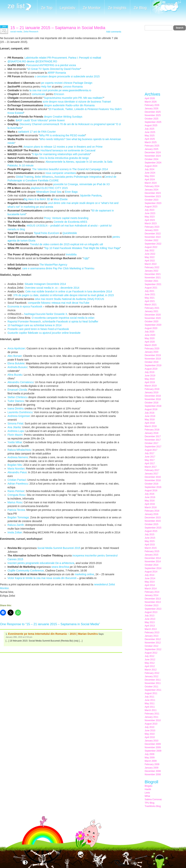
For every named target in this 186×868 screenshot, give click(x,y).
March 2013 (151, 629)
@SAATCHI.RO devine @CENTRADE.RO (32, 61)
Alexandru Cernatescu (21, 382)
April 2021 (150, 301)
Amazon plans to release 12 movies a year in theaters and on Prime (63, 147)
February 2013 (152, 633)
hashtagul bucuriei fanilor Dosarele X (46, 314)
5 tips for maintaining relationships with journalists (61, 154)
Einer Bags (71, 192)
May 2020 (150, 338)
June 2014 (150, 578)
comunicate (38, 94)
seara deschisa (60, 567)
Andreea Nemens (18, 457)
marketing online (84, 574)
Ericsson (59, 94)
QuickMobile (70, 233)
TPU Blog (149, 803)
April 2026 (150, 98)
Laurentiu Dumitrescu (20, 412)
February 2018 (152, 430)
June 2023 (150, 213)
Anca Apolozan (16, 348)
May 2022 (150, 257)
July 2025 (149, 129)
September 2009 (153, 751)
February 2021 (152, 308)
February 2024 (152, 186)
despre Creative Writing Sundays (63, 117)
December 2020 (153, 315)
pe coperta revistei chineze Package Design (67, 83)
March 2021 (151, 305)
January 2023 (152, 230)
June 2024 (150, 173)
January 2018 (152, 433)
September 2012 (153, 649)
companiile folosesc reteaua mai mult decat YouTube (59, 303)
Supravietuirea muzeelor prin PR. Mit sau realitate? (74, 98)
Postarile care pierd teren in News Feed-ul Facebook (38, 329)
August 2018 (151, 409)
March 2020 (151, 345)
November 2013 (153, 602)
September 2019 (153, 365)
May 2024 (150, 176)
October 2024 (152, 159)
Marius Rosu (15, 502)
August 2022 (151, 247)
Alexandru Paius (17, 472)
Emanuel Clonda (17, 390)
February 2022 (152, 267)
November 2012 (153, 643)
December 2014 (153, 558)
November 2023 (153, 196)
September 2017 (153, 447)
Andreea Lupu (16, 431)
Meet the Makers (166, 7)
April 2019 (150, 382)
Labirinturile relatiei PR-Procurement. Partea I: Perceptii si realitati (63, 58)
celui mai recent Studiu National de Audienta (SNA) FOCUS (69, 299)
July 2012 (149, 656)
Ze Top (47, 8)
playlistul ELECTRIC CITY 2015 (49, 188)
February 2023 (152, 227)
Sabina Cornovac (153, 799)
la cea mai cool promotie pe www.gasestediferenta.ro (60, 90)
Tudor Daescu (16, 401)
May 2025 (150, 136)
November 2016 (153, 480)
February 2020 (152, 349)
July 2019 (149, 372)
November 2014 (153, 562)
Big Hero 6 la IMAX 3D (37, 199)
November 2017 (153, 440)
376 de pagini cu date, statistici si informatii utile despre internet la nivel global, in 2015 (63, 295)
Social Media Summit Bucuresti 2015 (59, 548)
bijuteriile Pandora (91, 195)
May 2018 (150, 420)
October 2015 (152, 524)
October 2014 (152, 565)
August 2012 (151, 653)
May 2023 (150, 217)
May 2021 (150, 298)
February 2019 (152, 389)
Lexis (147, 793)
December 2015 (153, 518)
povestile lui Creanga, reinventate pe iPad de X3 (82, 184)
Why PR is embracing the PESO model (62, 135)
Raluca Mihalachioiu (19, 450)
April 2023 (150, 220)
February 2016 (152, 511)
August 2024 (151, 166)
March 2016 (151, 507)
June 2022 (150, 254)
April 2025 (150, 139)
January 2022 (152, 271)
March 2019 (151, 386)
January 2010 (152, 741)
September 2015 (153, 528)
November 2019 (153, 359)
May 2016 (150, 501)
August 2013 (151, 612)
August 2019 (151, 369)
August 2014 (151, 572)
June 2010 (150, 731)
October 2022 (152, 240)
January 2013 (152, 636)
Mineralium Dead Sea (49, 192)
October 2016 (152, 484)
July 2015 (149, 534)
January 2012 (152, 676)
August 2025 (151, 125)
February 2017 (152, 470)
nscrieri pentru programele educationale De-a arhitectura (41, 563)
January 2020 (152, 352)
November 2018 (153, 399)
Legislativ (68, 8)
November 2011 (153, 683)
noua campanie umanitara (60, 173)
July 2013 (149, 616)
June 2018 (150, 416)
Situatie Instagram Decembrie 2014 (45, 284)
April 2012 (150, 666)
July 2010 (149, 727)
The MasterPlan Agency (53, 265)
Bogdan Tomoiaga (18, 517)
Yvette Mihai (15, 442)
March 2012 (151, 670)
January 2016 (152, 514)
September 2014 (153, 568)
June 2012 (150, 660)
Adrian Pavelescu (18, 484)
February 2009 (152, 764)
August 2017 (151, 450)
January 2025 (152, 149)
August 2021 (151, 288)
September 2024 (153, 163)
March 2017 (151, 467)
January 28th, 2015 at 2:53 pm (19, 637)
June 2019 (150, 376)
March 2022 (151, 264)
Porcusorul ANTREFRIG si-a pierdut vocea (51, 65)
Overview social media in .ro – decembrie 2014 (52, 288)
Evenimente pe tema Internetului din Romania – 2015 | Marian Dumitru (53, 634)
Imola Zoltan (15, 532)
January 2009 (152, 768)
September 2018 (153, 406)
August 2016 (151, 491)
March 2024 (151, 183)
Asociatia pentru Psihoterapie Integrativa (78, 177)
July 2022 (149, 251)
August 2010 (151, 724)
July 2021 (149, 291)
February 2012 (152, 673)
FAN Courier (49, 132)
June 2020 (150, 335)
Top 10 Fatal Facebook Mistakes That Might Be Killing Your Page (82, 248)
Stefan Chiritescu (18, 397)
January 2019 (152, 392)
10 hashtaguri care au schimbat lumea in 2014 (34, 325)
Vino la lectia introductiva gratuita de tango (64, 158)
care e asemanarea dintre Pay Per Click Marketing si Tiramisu (58, 268)
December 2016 (153, 477)
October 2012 (152, 646)
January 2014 (152, 595)
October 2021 (152, 281)
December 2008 (153, 771)
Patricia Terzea (16, 510)
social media (16, 32)
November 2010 (153, 720)
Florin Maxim (15, 435)
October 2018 (152, 403)
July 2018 (149, 413)
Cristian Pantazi (17, 480)
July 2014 (149, 575)
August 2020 (151, 328)
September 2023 (153, 203)
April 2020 (150, 342)
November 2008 (153, 774)
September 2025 (153, 122)
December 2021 (153, 274)
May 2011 (150, 703)
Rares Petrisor (16, 491)
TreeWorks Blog (153, 806)
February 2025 (152, 146)
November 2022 (153, 237)
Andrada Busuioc (18, 367)
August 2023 (151, 207)
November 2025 (153, 115)
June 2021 (150, 294)
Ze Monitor (92, 8)
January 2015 (152, 555)
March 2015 (151, 548)
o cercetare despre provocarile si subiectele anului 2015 (67, 76)
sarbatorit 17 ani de (30, 132)
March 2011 (151, 710)
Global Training (25, 177)
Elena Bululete (16, 363)
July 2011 (149, 697)
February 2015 (152, 551)
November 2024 (153, 156)
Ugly (86, 258)
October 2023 (152, 200)
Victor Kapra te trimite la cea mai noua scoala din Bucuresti (42, 578)
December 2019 (153, 355)
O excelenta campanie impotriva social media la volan (63, 318)
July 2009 (149, 754)
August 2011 (151, 693)
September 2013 (153, 609)
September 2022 (153, 244)
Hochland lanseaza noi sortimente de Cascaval (68, 150)
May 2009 (150, 758)
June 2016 (150, 497)
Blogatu (149, 786)
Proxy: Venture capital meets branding (66, 218)
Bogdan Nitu (15, 465)
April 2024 (150, 180)
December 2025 (153, 112)
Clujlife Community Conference (26, 571)
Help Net (46, 87)
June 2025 (150, 132)
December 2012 (153, 639)
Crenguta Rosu (16, 495)
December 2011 (153, 680)
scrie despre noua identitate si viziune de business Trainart (77, 102)
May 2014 (150, 582)
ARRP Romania (56, 73)
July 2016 (149, 494)
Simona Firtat (15, 423)
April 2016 (150, 504)
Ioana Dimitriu (16, 408)
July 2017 (149, 453)
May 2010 (150, 734)
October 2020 (152, 322)
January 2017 (152, 474)
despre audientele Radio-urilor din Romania (69, 105)
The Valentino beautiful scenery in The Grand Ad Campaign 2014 (70, 169)
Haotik (148, 789)
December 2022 (153, 234)
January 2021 (152, 311)
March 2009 (151, 761)
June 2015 (150, 538)
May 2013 (150, 622)
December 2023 (153, 193)
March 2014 (151, 589)
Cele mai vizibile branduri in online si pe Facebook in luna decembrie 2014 (69, 291)
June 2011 (150, 700)
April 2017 (150, 463)
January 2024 (152, 190)
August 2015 (151, 531)
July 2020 (149, 332)
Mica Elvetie (60, 199)
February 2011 (152, 714)
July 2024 (149, 169)
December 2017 (153, 436)
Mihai (147, 796)
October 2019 (152, 362)
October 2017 (152, 443)
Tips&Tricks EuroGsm (46, 233)
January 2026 (152, 109)
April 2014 (150, 585)
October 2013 (152, 605)
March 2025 (151, 142)
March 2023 (151, 223)
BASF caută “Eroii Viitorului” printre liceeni (40, 120)
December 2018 (153, 396)
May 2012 (150, 663)
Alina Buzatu (15, 375)
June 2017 (150, 457)
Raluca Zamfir (16, 525)
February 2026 (152, 105)
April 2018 (150, 423)
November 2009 (153, 747)
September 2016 (153, 487)
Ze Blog (140, 8)
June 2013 (150, 619)
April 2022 (150, 261)
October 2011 (152, 687)
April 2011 (150, 707)
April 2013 (150, 626)
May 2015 (150, 541)
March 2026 (151, 102)
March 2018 (151, 426)
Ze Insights (117, 8)
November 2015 (153, 521)
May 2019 (150, 379)
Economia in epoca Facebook (25, 306)
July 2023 (149, 210)
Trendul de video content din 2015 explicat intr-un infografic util (66, 244)
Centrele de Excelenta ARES (70, 222)
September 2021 (153, 284)
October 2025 (152, 119)
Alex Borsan (15, 356)
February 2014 (152, 592)
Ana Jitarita (14, 427)
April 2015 (150, 545)
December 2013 (153, 599)
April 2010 (150, 737)
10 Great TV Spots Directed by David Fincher (54, 69)
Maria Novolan (16, 469)
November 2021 (153, 278)
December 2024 (153, 152)
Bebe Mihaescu (44, 177)
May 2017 (150, 460)
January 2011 (152, 717)
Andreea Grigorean (19, 416)
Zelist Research (31, 32)
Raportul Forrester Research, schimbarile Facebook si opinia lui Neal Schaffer (53, 322)
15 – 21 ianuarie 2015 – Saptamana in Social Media (58, 28)
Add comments (114, 32)
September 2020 (153, 325)
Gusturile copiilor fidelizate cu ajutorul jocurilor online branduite (44, 333)
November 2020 (153, 318)
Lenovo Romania (73, 87)
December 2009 (153, 744)
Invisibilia (71, 254)
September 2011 (153, 690)
